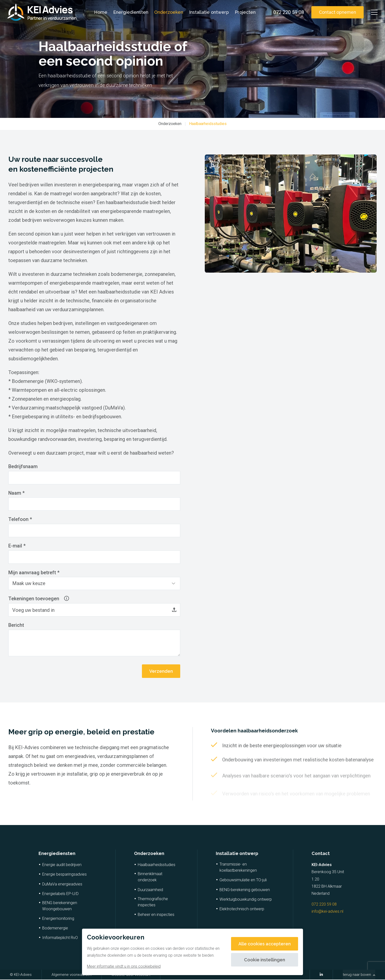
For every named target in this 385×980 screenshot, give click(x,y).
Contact (321, 854)
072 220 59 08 (324, 905)
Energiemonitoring (58, 919)
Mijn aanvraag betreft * (34, 573)
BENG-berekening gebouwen (245, 890)
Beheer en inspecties (156, 915)
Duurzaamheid (150, 890)
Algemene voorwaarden (72, 975)
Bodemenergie (55, 929)
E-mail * (17, 546)
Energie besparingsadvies (64, 875)
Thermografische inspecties (153, 902)
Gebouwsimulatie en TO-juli (243, 880)
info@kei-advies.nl (327, 912)
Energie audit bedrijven (62, 865)
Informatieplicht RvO (60, 938)
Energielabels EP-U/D (60, 894)
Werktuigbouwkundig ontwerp (246, 900)
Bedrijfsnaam (23, 467)
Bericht (16, 626)
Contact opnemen (337, 12)
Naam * (17, 493)
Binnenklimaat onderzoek (150, 877)
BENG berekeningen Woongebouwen (60, 906)
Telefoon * (20, 520)
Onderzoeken (168, 12)
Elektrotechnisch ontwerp (242, 909)
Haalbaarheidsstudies (208, 124)
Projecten (245, 12)
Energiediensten (130, 12)
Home (100, 12)
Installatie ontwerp (208, 12)
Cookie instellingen (265, 960)
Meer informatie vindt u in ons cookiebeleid (124, 966)
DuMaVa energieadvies (62, 885)
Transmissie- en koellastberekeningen (238, 868)
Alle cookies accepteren (264, 944)
